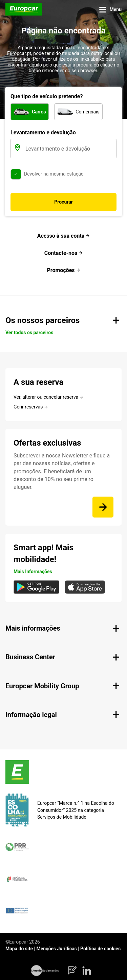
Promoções (63, 270)
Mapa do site (19, 949)
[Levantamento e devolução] (70, 149)
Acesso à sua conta (64, 236)
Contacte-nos (63, 253)
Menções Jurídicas (56, 949)
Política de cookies (100, 949)
